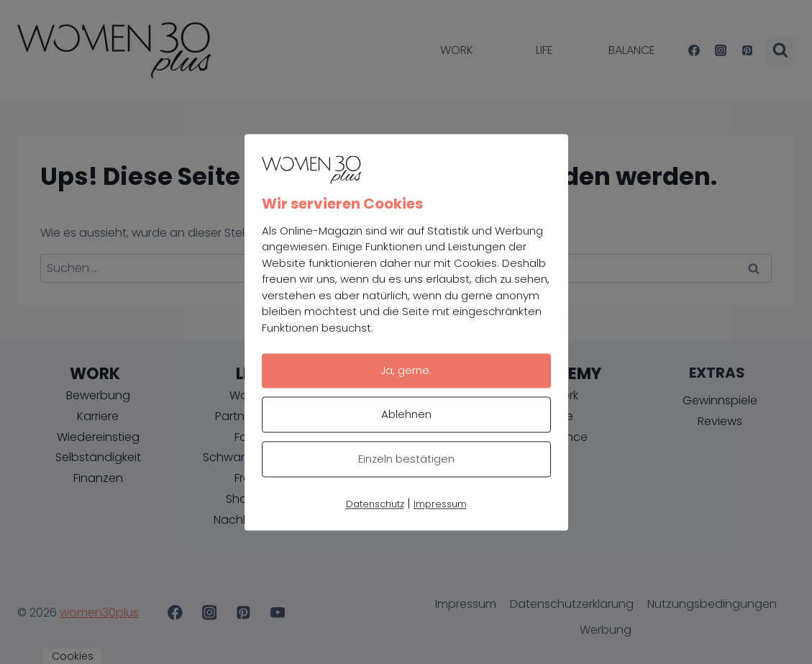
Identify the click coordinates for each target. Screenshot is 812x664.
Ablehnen (406, 414)
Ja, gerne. (406, 370)
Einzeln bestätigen (406, 459)
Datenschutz (375, 504)
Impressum (440, 504)
